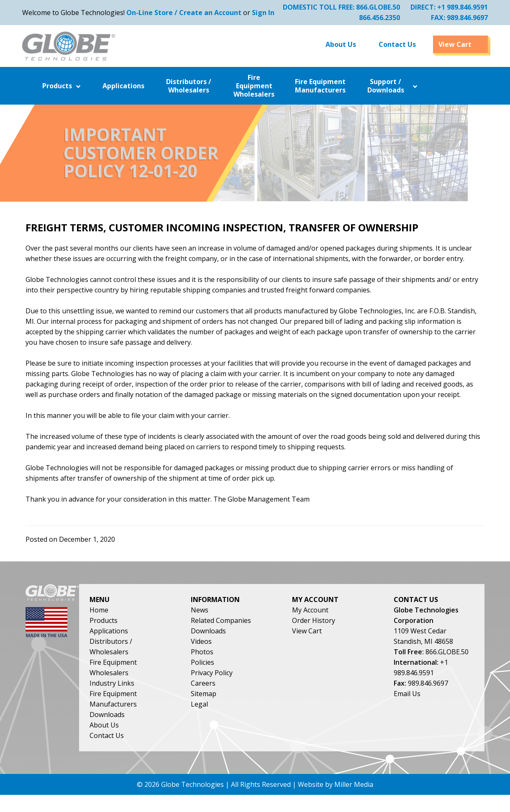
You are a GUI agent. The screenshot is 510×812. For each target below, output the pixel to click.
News (233, 625)
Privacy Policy (245, 687)
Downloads (148, 729)
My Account (337, 625)
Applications (149, 646)
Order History (340, 635)
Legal (233, 719)
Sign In (267, 13)
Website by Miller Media (336, 802)
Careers (237, 698)
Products (144, 635)
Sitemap (237, 708)
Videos (235, 656)
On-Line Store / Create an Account (187, 13)
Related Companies (254, 635)
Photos (236, 666)
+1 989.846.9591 (459, 7)
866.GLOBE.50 (375, 7)
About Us (145, 740)
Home (140, 625)
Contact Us (147, 750)
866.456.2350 (376, 18)
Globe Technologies (192, 802)
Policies (236, 677)
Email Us (426, 729)
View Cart (333, 646)
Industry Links (152, 698)
